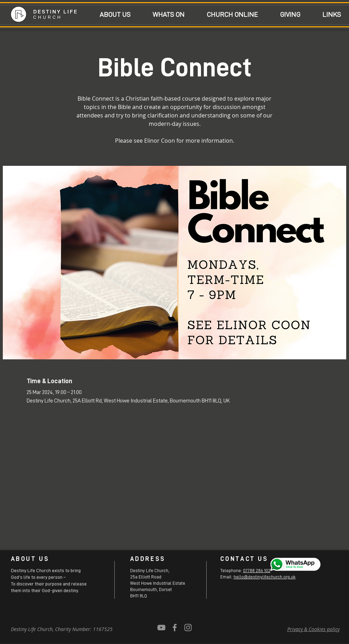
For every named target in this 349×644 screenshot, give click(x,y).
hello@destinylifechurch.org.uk (265, 577)
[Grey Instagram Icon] (188, 628)
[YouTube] (161, 628)
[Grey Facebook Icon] (175, 628)
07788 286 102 (257, 571)
